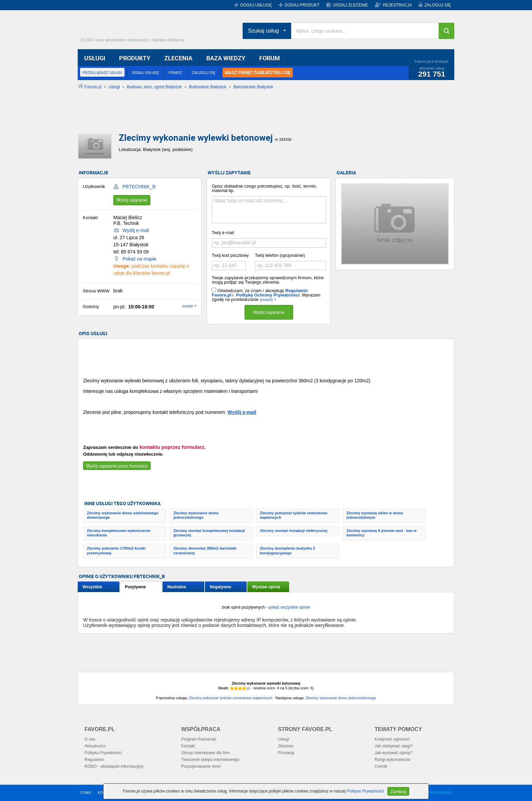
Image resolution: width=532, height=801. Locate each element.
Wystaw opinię (266, 587)
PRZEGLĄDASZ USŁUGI (102, 72)
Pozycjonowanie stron (201, 766)
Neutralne (177, 587)
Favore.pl (134, 29)
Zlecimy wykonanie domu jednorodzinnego (196, 515)
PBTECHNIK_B (139, 187)
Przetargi (286, 753)
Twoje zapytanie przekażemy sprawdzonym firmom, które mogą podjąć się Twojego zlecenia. (268, 280)
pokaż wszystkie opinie (289, 607)
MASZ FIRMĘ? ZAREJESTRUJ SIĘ (258, 73)
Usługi (283, 739)
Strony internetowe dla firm (205, 753)
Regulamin (94, 760)
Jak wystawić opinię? (394, 753)
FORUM (270, 58)
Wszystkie (92, 587)
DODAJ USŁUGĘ (256, 5)
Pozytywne (135, 587)
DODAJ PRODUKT (302, 5)
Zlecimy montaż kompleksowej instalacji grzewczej (209, 533)
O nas (90, 739)
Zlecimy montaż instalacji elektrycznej (294, 531)
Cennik (381, 766)
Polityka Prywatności (103, 753)
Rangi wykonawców (392, 760)
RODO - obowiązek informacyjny (114, 766)
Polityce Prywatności (365, 791)
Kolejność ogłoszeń (392, 739)
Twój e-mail (223, 233)
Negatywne (220, 587)
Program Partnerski (199, 739)
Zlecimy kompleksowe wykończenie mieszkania (119, 533)
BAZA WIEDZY (226, 58)
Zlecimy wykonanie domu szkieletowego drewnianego (123, 515)
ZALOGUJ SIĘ (438, 5)
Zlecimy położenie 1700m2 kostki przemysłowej (116, 550)
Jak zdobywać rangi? (394, 746)
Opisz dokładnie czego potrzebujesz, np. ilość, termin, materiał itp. (264, 188)
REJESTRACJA (397, 5)
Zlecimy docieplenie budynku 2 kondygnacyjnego (288, 550)
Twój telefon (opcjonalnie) (280, 255)
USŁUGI (95, 58)
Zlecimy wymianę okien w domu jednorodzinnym (375, 515)
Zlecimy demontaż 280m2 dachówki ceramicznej (205, 550)
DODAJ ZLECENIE (351, 5)
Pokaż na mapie (139, 259)
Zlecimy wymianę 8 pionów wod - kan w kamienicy (382, 533)
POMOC (175, 72)
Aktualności (95, 746)
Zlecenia (286, 746)
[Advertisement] (242, 117)
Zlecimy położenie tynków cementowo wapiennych (294, 515)
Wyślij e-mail (136, 230)
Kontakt (188, 746)
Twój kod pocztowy (230, 255)
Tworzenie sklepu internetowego (210, 760)
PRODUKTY (135, 58)
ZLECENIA (178, 58)
